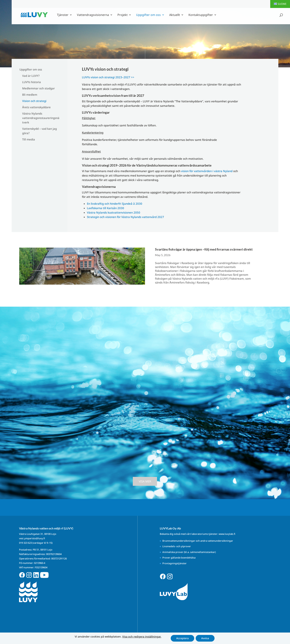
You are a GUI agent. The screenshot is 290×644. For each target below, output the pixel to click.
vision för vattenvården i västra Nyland (207, 171)
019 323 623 (25, 543)
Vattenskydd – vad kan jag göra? (39, 131)
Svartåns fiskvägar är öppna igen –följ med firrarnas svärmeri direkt (204, 249)
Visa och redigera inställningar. (142, 637)
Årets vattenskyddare (36, 107)
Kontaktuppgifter (201, 15)
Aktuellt (175, 15)
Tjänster (63, 15)
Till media (29, 139)
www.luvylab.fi (227, 534)
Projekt (123, 15)
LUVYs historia (32, 82)
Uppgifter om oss (148, 15)
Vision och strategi (34, 101)
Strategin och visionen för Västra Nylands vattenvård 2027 (125, 217)
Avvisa (205, 638)
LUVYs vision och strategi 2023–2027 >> (108, 77)
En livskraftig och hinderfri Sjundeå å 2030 (115, 204)
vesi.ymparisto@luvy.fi (32, 538)
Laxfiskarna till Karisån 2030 (106, 208)
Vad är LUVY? (31, 76)
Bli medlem (30, 95)
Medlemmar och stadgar (38, 88)
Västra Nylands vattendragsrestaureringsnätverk (41, 118)
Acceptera (182, 638)
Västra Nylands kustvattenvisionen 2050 (114, 212)
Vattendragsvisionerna (93, 15)
